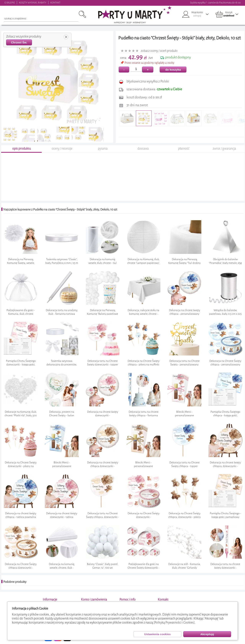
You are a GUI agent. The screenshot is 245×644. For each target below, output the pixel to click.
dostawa (143, 149)
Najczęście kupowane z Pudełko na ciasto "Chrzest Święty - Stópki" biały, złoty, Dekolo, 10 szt (60, 210)
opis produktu (22, 149)
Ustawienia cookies (157, 634)
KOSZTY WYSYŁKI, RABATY (33, 3)
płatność (184, 149)
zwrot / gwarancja (224, 149)
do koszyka (173, 70)
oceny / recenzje (62, 149)
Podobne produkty (15, 582)
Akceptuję (207, 634)
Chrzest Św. (19, 42)
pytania (103, 149)
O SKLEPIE (10, 3)
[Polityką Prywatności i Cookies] (174, 622)
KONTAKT (55, 3)
